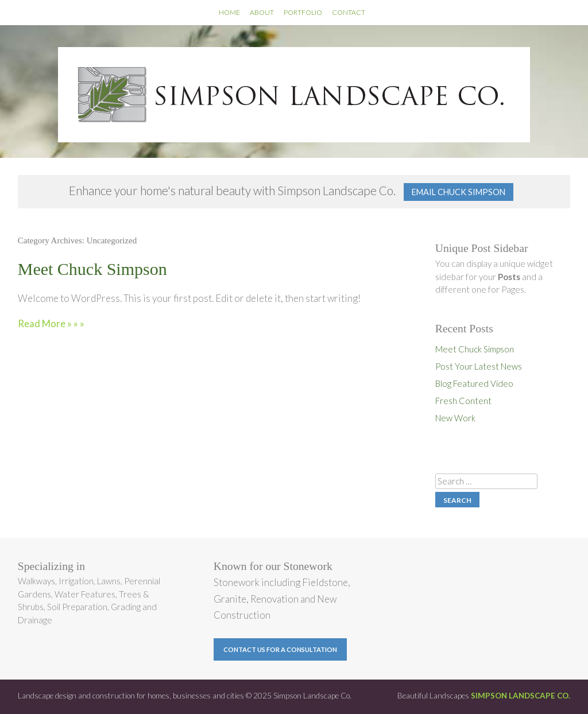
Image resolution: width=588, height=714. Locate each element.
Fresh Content (463, 401)
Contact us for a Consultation (280, 649)
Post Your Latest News (479, 366)
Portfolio (303, 12)
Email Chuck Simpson (459, 192)
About (262, 12)
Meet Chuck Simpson (92, 269)
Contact (349, 12)
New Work (455, 418)
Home (229, 12)
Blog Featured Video (474, 383)
